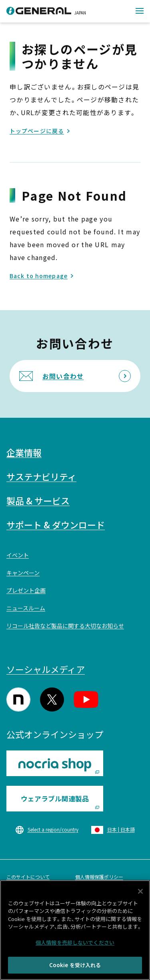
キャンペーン (23, 573)
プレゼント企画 (26, 590)
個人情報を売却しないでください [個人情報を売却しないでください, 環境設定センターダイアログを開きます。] (75, 944)
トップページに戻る (37, 131)
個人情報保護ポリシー (99, 877)
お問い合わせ (63, 376)
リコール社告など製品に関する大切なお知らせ (65, 626)
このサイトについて (28, 877)
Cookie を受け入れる (75, 967)
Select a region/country (53, 829)
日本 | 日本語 (121, 829)
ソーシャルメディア (46, 669)
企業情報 (24, 452)
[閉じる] (140, 893)
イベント (18, 555)
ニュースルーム (26, 608)
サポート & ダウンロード (56, 525)
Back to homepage (39, 276)
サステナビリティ (41, 476)
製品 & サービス (38, 500)
